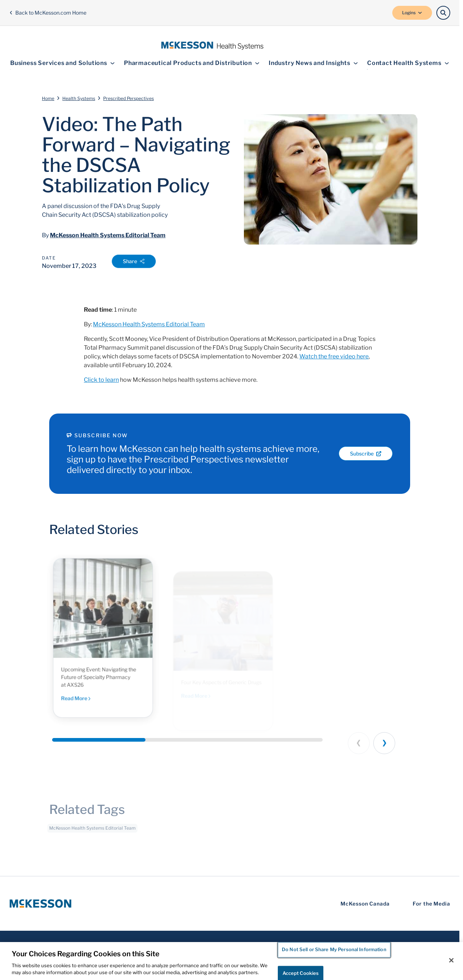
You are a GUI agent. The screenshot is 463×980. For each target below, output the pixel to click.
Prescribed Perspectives (129, 98)
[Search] (443, 13)
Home (48, 98)
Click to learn (101, 380)
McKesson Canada (365, 904)
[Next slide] (384, 743)
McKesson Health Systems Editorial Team (108, 235)
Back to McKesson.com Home (48, 13)
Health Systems (79, 98)
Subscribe (366, 454)
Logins (412, 13)
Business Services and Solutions (63, 63)
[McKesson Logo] (40, 904)
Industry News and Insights (313, 63)
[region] (231, 961)
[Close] (451, 960)
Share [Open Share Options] (134, 261)
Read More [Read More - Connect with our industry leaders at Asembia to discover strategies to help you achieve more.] (85, 708)
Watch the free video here (334, 356)
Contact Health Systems (408, 63)
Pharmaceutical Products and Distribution (192, 63)
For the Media (431, 904)
